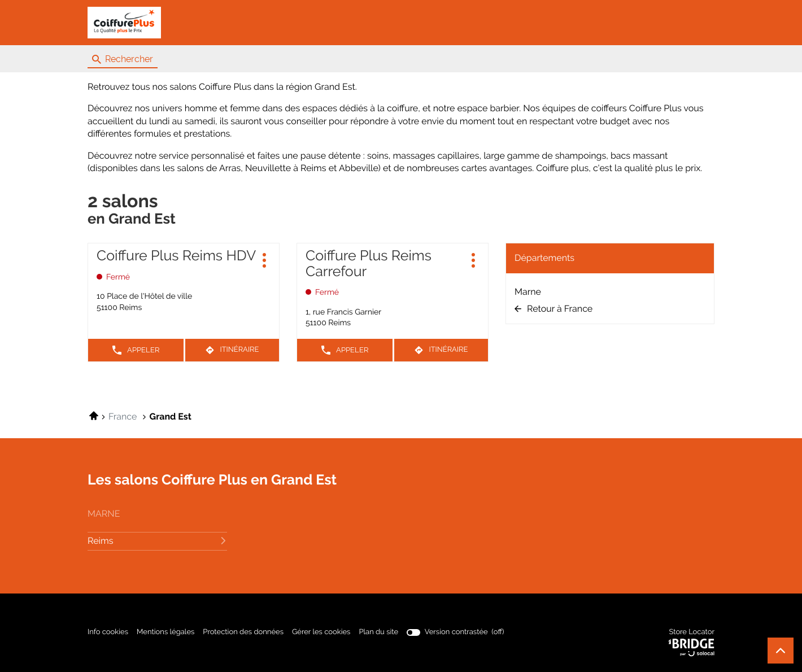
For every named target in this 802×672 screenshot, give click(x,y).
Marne (528, 292)
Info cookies (108, 632)
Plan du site (378, 632)
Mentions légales (165, 632)
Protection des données (243, 632)
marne (104, 514)
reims (157, 541)
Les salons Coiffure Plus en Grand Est (212, 479)
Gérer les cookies (321, 632)
